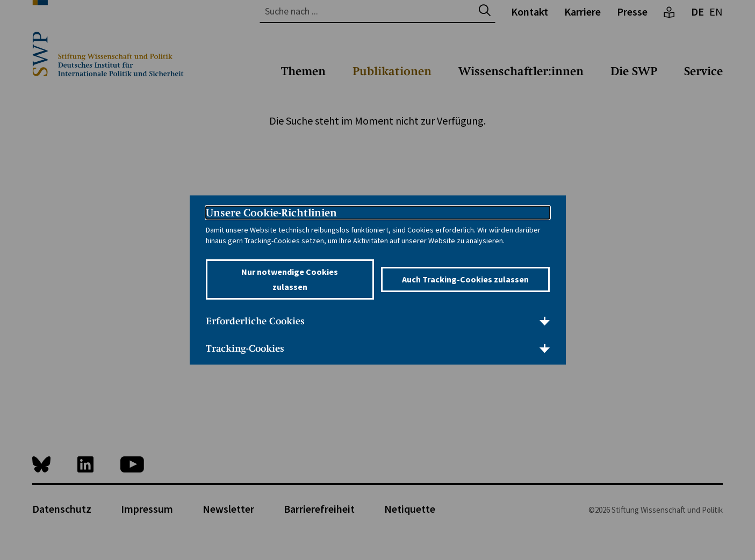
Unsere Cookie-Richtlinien (271, 213)
